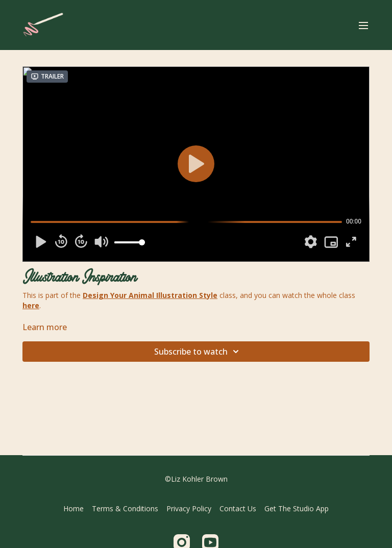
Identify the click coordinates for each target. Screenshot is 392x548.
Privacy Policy (189, 508)
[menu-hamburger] (363, 25)
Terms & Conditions (125, 508)
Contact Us (238, 508)
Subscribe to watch (198, 352)
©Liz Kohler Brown (196, 479)
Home (73, 508)
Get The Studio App (297, 508)
